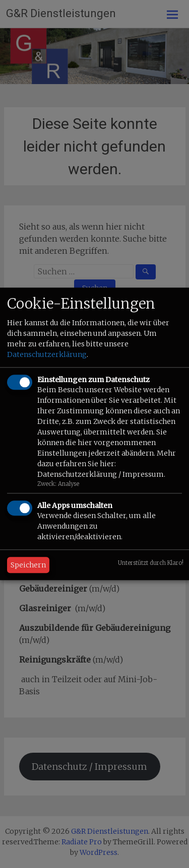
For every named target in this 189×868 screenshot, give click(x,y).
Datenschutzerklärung (47, 354)
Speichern (28, 565)
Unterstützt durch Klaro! (151, 563)
